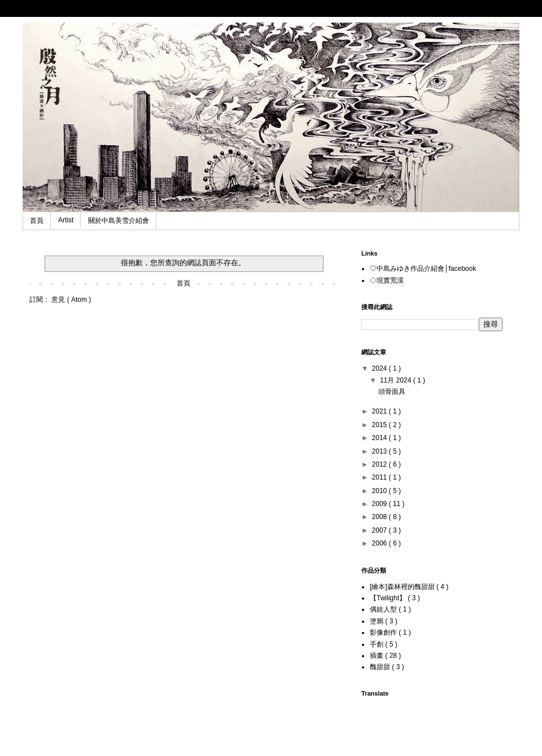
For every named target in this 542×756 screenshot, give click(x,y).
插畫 (377, 656)
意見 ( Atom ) (71, 300)
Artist (66, 220)
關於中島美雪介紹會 (119, 221)
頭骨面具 (392, 392)
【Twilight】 (389, 598)
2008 (381, 517)
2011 (381, 477)
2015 (381, 425)
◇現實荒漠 (387, 280)
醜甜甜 (381, 667)
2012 (381, 464)
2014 (381, 438)
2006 (381, 543)
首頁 (37, 221)
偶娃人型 (384, 609)
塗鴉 (377, 621)
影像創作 (384, 632)
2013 (381, 451)
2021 (381, 411)
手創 (377, 644)
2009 (381, 504)
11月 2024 (397, 380)
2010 (381, 491)
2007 (381, 530)
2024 (381, 368)
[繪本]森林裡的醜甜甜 (403, 587)
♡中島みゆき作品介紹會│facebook (423, 269)
